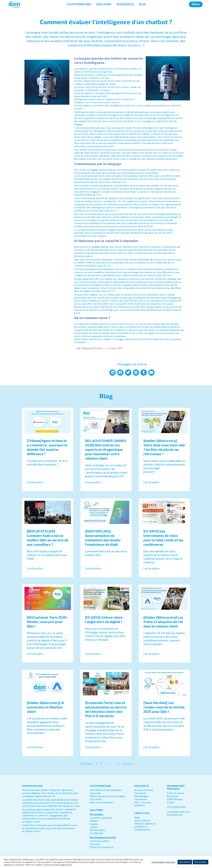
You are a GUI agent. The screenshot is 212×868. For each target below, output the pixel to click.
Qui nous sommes (144, 790)
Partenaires (141, 799)
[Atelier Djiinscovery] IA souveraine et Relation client (45, 707)
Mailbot (94, 821)
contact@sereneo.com (179, 812)
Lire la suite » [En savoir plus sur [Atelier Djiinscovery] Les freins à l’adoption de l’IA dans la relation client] (152, 654)
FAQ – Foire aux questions (143, 804)
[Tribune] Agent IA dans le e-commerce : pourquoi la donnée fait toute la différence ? (47, 447)
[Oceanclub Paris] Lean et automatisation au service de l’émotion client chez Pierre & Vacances (106, 709)
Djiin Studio (96, 799)
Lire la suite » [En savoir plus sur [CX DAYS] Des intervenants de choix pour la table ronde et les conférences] (152, 568)
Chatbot (94, 824)
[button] (113, 373)
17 (118, 764)
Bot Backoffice (97, 830)
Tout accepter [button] (201, 862)
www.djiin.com (175, 815)
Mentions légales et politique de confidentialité (145, 827)
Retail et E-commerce (102, 847)
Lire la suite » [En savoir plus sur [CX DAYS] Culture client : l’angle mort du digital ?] (93, 654)
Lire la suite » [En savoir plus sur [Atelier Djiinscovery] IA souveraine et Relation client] (35, 747)
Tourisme (95, 844)
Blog (137, 817)
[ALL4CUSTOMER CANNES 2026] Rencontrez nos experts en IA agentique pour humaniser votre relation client (106, 449)
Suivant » (128, 764)
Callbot (94, 827)
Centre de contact (99, 841)
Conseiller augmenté (101, 818)
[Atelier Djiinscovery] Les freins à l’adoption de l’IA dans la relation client (163, 622)
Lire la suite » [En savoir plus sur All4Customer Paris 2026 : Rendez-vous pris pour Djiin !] (35, 654)
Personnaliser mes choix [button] (163, 862)
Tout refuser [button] (185, 862)
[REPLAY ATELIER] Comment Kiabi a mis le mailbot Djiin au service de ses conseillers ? (48, 538)
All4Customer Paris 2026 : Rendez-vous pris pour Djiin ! (47, 622)
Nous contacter (143, 820)
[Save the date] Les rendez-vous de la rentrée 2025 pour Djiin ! (164, 707)
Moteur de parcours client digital (107, 796)
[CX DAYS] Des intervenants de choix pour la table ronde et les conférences (163, 538)
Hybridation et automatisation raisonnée (106, 791)
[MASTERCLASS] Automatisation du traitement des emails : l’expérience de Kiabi (103, 538)
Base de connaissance (101, 802)
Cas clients (140, 793)
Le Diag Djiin (96, 833)
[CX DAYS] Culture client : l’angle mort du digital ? (105, 619)
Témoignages (141, 796)
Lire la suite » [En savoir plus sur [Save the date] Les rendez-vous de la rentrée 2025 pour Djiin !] (152, 747)
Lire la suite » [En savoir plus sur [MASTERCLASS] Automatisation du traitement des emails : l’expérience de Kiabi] (93, 568)
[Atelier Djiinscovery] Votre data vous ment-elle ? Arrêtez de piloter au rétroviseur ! (164, 447)
